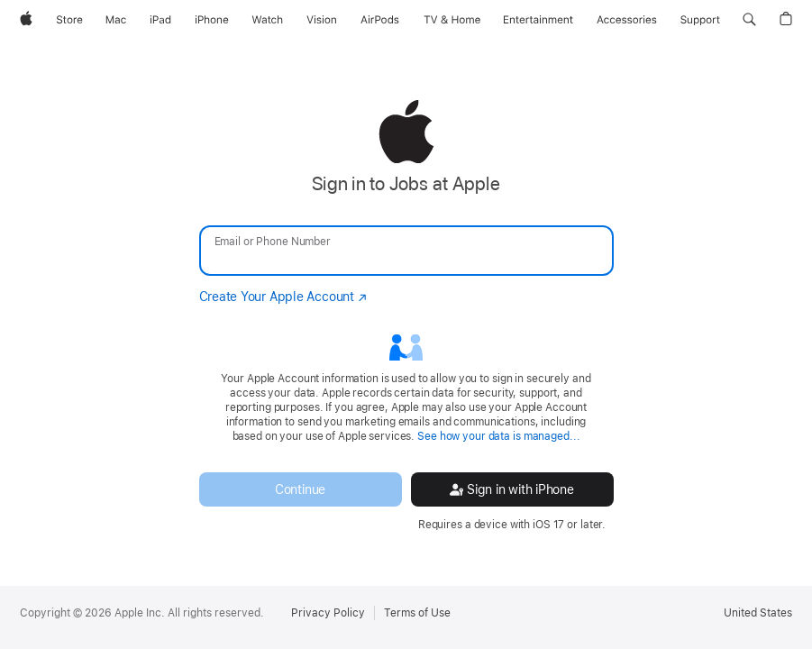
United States (758, 613)
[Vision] (322, 20)
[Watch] (267, 20)
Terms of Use (417, 613)
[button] (749, 20)
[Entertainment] (538, 20)
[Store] (69, 20)
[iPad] (160, 20)
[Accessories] (627, 20)
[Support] (700, 20)
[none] (406, 315)
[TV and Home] (452, 20)
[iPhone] (212, 20)
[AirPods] (380, 20)
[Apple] (26, 20)
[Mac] (116, 20)
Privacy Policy (328, 613)
